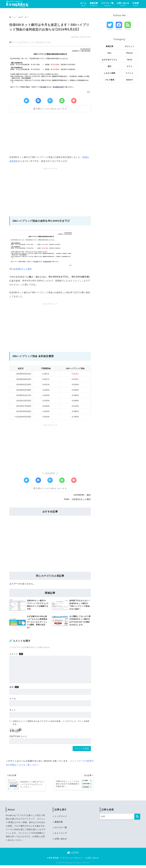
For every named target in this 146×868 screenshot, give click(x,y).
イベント (129, 73)
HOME (73, 855)
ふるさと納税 (110, 73)
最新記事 (94, 4)
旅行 (110, 66)
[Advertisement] (50, 134)
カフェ (130, 66)
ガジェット (130, 46)
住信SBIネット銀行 (22, 270)
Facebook (119, 29)
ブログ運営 (110, 80)
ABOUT (130, 80)
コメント (14, 656)
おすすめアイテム (110, 60)
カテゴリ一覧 (107, 4)
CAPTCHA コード (18, 739)
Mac (110, 53)
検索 (136, 3)
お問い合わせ (123, 4)
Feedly (128, 29)
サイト (13, 713)
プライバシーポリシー (72, 861)
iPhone (129, 53)
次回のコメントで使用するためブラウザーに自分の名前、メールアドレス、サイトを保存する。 (51, 725)
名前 (12, 689)
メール (13, 701)
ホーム (83, 4)
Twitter (110, 29)
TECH (129, 60)
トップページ (61, 819)
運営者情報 (53, 861)
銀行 (89, 497)
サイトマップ (61, 836)
